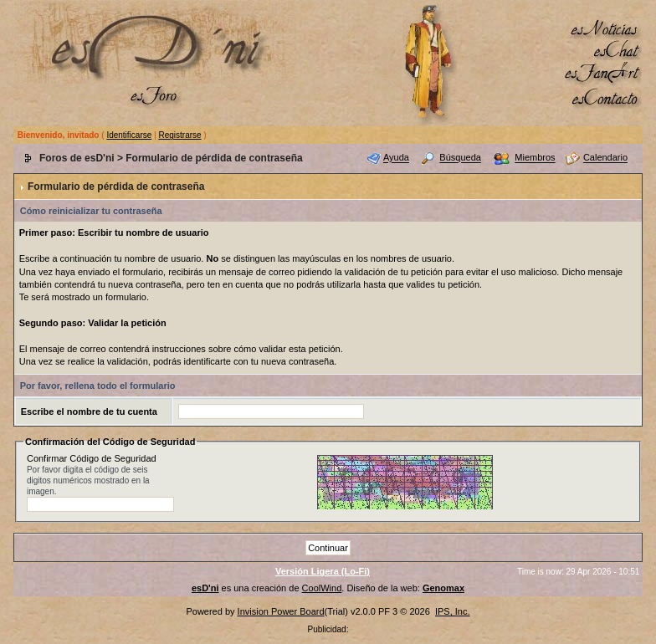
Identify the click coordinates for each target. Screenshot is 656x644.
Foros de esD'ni (77, 158)
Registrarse (179, 135)
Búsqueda (460, 158)
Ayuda (396, 158)
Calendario (605, 158)
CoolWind (322, 588)
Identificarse (129, 135)
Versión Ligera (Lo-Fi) (323, 571)
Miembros (535, 158)
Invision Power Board (281, 611)
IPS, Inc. (453, 611)
